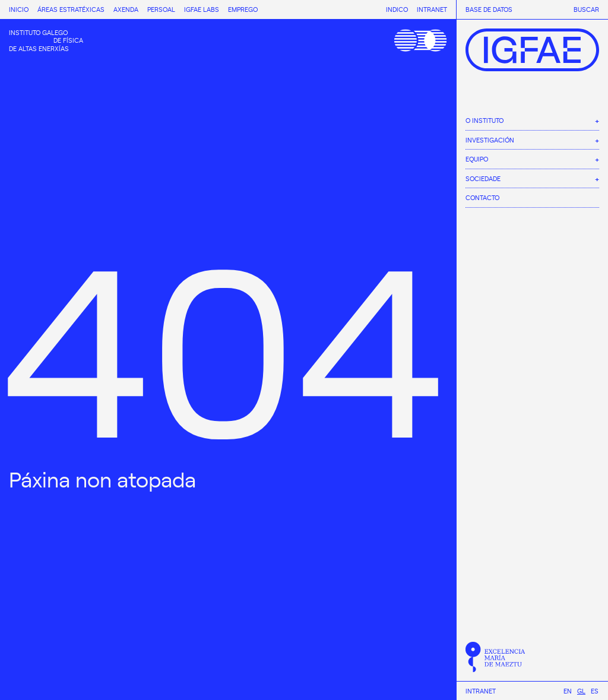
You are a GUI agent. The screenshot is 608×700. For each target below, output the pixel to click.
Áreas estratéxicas (71, 9)
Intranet (481, 691)
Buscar (586, 9)
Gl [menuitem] (581, 691)
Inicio (19, 9)
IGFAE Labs (202, 9)
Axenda (126, 9)
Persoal (161, 9)
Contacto (482, 197)
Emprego (243, 9)
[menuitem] (568, 691)
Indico (397, 9)
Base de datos (489, 9)
